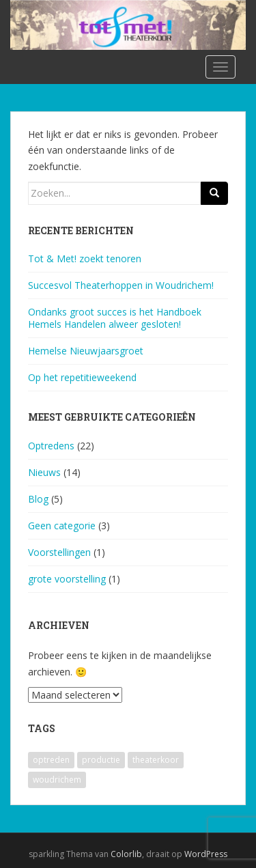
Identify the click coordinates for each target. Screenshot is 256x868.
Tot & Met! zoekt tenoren (85, 258)
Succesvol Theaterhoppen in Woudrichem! (121, 285)
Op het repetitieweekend (82, 377)
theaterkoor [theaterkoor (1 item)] (156, 760)
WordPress (206, 854)
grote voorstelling (67, 579)
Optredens (51, 446)
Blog (38, 499)
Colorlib (126, 854)
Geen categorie (62, 526)
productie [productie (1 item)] (101, 760)
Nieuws (44, 472)
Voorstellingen (59, 552)
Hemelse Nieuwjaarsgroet (86, 351)
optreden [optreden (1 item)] (51, 760)
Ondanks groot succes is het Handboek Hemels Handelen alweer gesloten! (115, 318)
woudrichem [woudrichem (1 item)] (57, 780)
